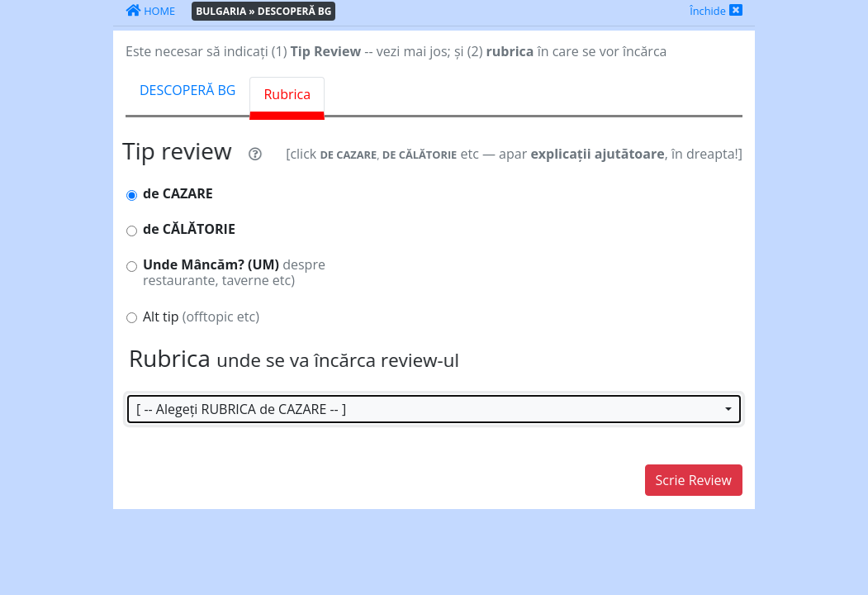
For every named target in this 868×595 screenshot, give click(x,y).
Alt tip (201, 317)
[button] (434, 409)
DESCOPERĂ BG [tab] (187, 90)
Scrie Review (694, 480)
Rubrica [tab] (287, 94)
